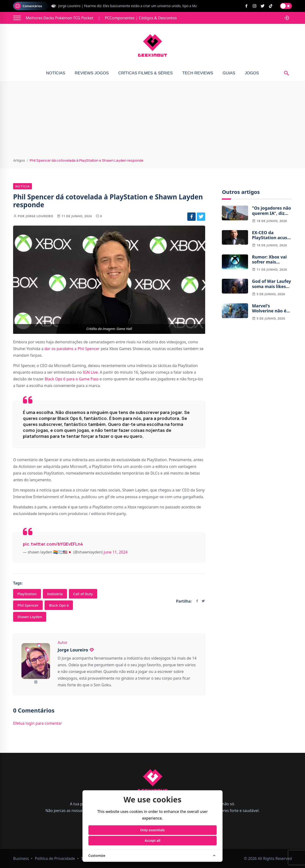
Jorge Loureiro (40, 216)
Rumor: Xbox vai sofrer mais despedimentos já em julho (271, 260)
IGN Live (90, 372)
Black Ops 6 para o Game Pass (72, 379)
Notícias (56, 73)
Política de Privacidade (55, 858)
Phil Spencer (28, 605)
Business (21, 858)
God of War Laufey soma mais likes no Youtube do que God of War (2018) (271, 284)
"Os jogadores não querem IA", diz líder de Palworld (271, 211)
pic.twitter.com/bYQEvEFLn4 (53, 544)
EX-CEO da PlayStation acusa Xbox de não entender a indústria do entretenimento (271, 235)
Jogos (252, 73)
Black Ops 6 (59, 605)
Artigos (19, 160)
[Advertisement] (152, 122)
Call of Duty (83, 594)
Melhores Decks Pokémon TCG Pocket (59, 18)
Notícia (23, 186)
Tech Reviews (198, 73)
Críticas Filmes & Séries (145, 73)
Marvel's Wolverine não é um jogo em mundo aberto (269, 308)
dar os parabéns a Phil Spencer (72, 349)
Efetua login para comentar (38, 723)
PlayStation (27, 594)
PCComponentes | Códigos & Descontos (141, 18)
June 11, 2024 (116, 552)
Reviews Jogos (92, 73)
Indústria (55, 594)
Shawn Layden (30, 617)
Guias (229, 73)
